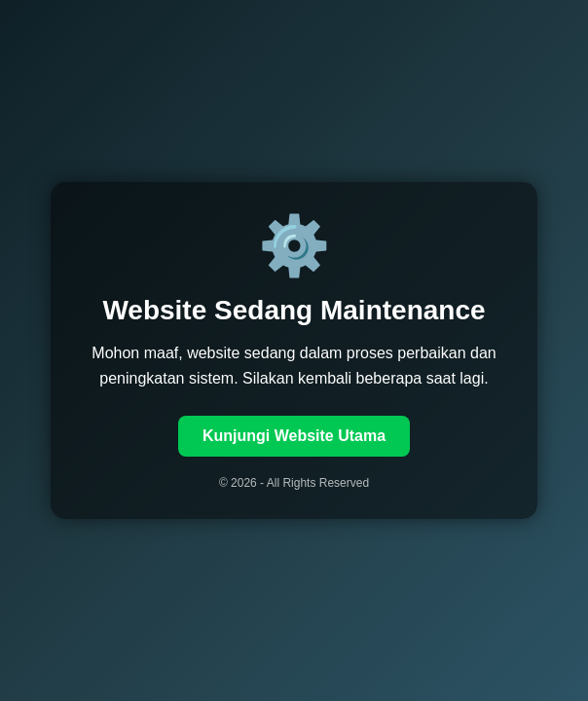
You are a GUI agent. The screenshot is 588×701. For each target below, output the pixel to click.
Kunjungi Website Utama (294, 436)
